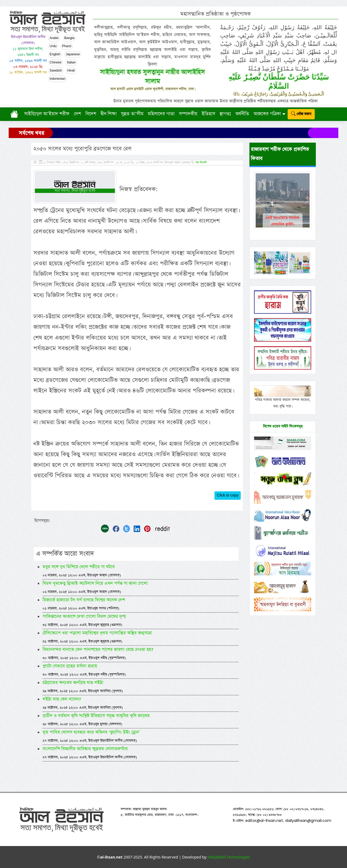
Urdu (53, 46)
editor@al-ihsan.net (264, 821)
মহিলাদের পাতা (161, 114)
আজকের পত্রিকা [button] (267, 114)
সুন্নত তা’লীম (132, 114)
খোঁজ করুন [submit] (301, 114)
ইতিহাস (208, 114)
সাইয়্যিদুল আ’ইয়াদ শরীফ (47, 114)
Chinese (56, 63)
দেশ (77, 114)
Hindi (71, 71)
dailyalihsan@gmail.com (308, 821)
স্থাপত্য (225, 114)
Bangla (69, 38)
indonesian (57, 79)
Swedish (56, 71)
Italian (71, 63)
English (55, 55)
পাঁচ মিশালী (201, 163)
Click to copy (228, 495)
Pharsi (67, 46)
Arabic (54, 38)
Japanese (73, 55)
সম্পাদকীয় (188, 114)
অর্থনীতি (242, 114)
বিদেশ (91, 114)
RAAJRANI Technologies (229, 857)
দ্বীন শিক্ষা (109, 114)
